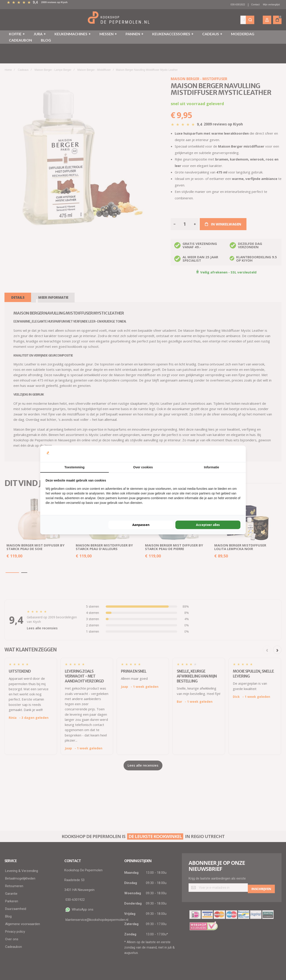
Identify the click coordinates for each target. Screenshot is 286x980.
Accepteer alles (208, 525)
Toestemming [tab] (74, 467)
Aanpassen (141, 525)
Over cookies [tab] (143, 467)
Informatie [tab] (212, 467)
